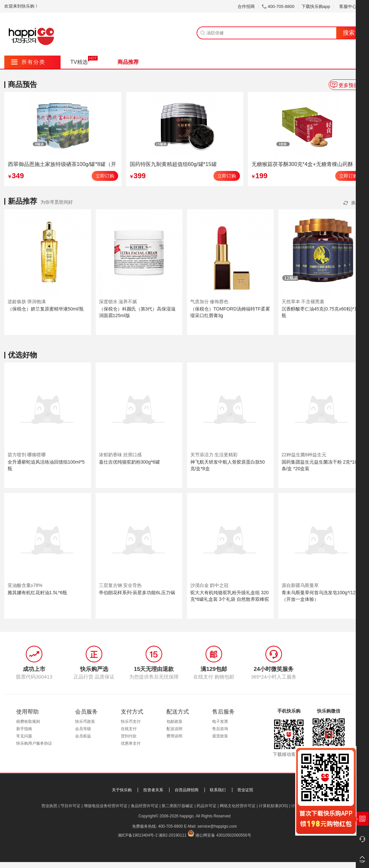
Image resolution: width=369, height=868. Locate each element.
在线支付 (129, 729)
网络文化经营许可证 (238, 806)
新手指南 (24, 729)
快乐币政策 (85, 722)
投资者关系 (153, 790)
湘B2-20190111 (172, 835)
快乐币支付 (131, 722)
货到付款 (129, 736)
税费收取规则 (28, 722)
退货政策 (220, 736)
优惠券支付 (131, 743)
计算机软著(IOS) (274, 806)
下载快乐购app (316, 6)
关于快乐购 (122, 790)
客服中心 (350, 6)
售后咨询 (220, 729)
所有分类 (28, 62)
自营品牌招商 (187, 790)
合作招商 (246, 6)
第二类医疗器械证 (177, 806)
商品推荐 (128, 62)
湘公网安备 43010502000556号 (223, 835)
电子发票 (220, 722)
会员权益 (83, 736)
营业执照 (49, 806)
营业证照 (245, 790)
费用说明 (174, 736)
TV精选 (79, 62)
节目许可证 (70, 806)
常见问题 (24, 736)
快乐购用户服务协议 (34, 743)
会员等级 (83, 729)
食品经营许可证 (145, 806)
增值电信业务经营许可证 (106, 806)
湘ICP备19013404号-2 (138, 835)
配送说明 (174, 729)
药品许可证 (207, 806)
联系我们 (218, 790)
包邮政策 (174, 722)
